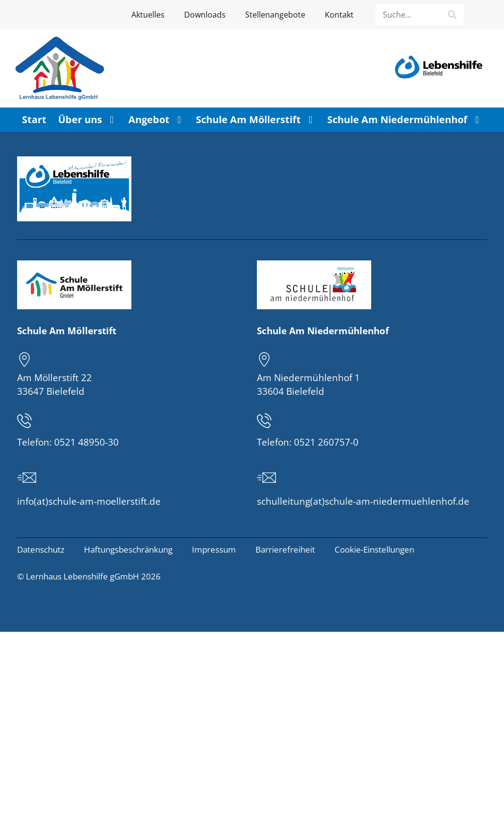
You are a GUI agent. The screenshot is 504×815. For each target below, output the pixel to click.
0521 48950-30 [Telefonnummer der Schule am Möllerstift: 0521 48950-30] (86, 442)
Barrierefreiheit (285, 549)
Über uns (87, 120)
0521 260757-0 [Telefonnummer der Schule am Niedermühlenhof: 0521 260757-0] (326, 442)
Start (34, 119)
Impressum (214, 549)
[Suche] (452, 15)
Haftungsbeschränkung (128, 549)
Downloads (205, 15)
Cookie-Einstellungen (374, 549)
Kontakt (339, 15)
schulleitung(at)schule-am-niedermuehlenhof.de (363, 501)
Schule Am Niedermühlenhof (405, 120)
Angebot (156, 120)
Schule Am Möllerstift (256, 120)
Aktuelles (148, 15)
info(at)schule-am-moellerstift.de (89, 501)
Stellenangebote (275, 15)
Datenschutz (41, 549)
